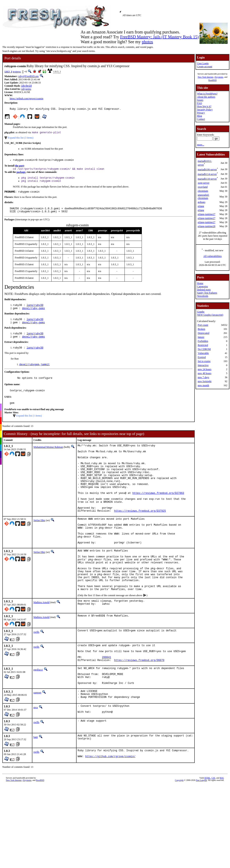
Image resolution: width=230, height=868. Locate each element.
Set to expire (204, 361)
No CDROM (204, 349)
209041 (106, 700)
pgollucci (38, 713)
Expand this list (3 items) (21, 139)
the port (19, 168)
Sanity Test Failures (207, 293)
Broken (201, 329)
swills (36, 672)
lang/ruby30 (35, 311)
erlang (201, 206)
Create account (205, 67)
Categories (202, 286)
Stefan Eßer (39, 546)
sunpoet (37, 740)
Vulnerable (203, 353)
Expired (202, 357)
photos (147, 42)
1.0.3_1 (8, 72)
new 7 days (203, 377)
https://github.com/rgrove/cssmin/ (110, 808)
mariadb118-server (207, 179)
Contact (201, 119)
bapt (36, 787)
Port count (203, 325)
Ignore (201, 337)
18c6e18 (26, 86)
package (21, 175)
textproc (17, 72)
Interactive (203, 365)
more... (201, 145)
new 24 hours (205, 369)
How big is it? (204, 106)
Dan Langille (201, 831)
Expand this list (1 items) (29, 426)
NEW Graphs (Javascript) (210, 315)
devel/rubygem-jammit (34, 373)
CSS (213, 828)
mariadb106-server (207, 169)
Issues (200, 100)
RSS (222, 828)
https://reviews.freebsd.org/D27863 (158, 514)
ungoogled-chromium (203, 197)
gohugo (201, 202)
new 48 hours (205, 373)
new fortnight (205, 381)
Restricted (203, 345)
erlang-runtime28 (206, 226)
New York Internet (205, 77)
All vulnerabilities (213, 256)
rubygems (26, 89)
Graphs (201, 312)
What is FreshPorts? (207, 94)
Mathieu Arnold (41, 642)
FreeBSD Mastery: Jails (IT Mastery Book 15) (159, 37)
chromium (203, 191)
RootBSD (213, 80)
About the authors (206, 97)
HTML (207, 828)
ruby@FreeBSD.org (28, 76)
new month (203, 385)
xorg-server (203, 183)
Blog (199, 116)
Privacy (201, 113)
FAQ (199, 103)
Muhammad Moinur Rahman (48, 458)
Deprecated (203, 333)
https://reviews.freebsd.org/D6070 (139, 704)
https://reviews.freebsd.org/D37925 (140, 536)
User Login (203, 63)
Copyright (179, 831)
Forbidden (203, 341)
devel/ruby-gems (33, 314)
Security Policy (205, 110)
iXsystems (219, 77)
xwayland (203, 187)
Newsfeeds (203, 296)
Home (200, 283)
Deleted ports (204, 290)
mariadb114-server (207, 174)
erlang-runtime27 (206, 214)
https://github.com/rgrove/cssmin (27, 99)
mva (36, 756)
